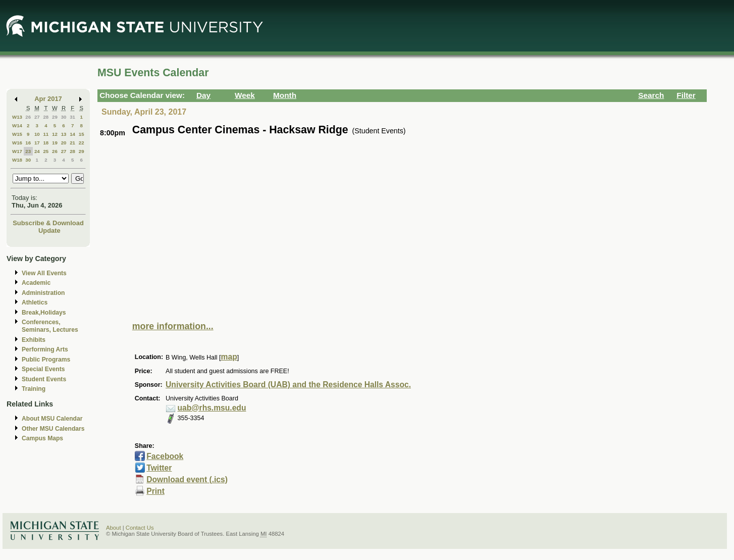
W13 (17, 117)
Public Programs (46, 360)
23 (28, 151)
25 (46, 151)
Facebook (165, 456)
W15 (17, 134)
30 (64, 117)
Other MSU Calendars (53, 429)
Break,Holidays (44, 313)
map (229, 357)
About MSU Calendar (52, 419)
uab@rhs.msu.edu (212, 408)
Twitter (159, 468)
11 (46, 134)
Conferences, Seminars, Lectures (50, 326)
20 (64, 143)
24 (37, 151)
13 (64, 134)
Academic (36, 283)
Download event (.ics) (187, 479)
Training (34, 389)
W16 (17, 143)
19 (55, 143)
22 (82, 143)
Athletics (35, 302)
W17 (17, 151)
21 (72, 143)
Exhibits (34, 340)
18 (46, 143)
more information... (173, 326)
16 (28, 143)
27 (37, 117)
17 (37, 143)
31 (72, 117)
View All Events (44, 273)
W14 (17, 125)
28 (46, 117)
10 (37, 134)
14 (72, 134)
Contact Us (140, 528)
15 (82, 134)
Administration (43, 293)
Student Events (44, 379)
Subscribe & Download (48, 223)
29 (55, 117)
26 (28, 117)
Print (155, 491)
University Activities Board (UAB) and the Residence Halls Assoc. (288, 385)
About (114, 528)
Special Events (43, 369)
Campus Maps (42, 438)
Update (49, 231)
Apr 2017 (48, 99)
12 (55, 134)
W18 (17, 160)
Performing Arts (45, 349)
